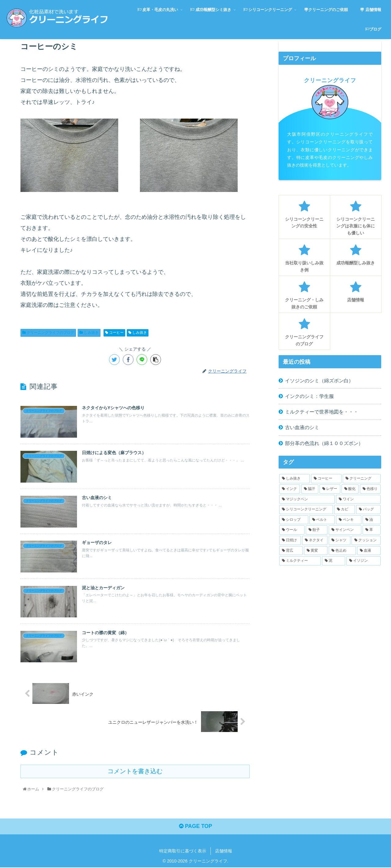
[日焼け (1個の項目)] (290, 540)
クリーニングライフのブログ (48, 333)
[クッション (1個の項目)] (366, 540)
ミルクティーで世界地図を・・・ (322, 412)
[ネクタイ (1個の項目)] (315, 540)
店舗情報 (224, 851)
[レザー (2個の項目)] (330, 489)
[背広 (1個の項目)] (291, 551)
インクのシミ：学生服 (309, 396)
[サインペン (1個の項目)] (345, 530)
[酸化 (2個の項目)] (350, 489)
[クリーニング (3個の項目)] (362, 479)
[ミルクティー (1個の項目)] (300, 561)
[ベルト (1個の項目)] (322, 520)
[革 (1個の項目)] (372, 530)
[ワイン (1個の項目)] (358, 499)
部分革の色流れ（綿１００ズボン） (324, 443)
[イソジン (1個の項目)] (364, 561)
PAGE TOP (195, 827)
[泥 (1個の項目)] (334, 561)
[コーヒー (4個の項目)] (326, 479)
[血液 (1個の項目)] (369, 551)
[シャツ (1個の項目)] (340, 540)
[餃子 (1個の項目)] (317, 530)
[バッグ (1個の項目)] (368, 509)
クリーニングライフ (330, 80)
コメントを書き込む (135, 771)
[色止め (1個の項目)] (342, 551)
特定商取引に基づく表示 (183, 851)
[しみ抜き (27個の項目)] (294, 479)
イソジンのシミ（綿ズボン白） (319, 381)
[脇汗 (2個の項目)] (310, 489)
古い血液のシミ (302, 427)
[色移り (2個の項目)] (370, 489)
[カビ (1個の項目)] (345, 509)
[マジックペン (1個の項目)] (307, 499)
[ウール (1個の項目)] (292, 530)
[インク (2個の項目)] (290, 489)
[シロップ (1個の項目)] (294, 520)
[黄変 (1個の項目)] (316, 551)
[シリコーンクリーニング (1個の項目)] (306, 509)
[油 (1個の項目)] (372, 520)
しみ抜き (89, 333)
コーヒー (114, 333)
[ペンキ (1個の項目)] (349, 520)
